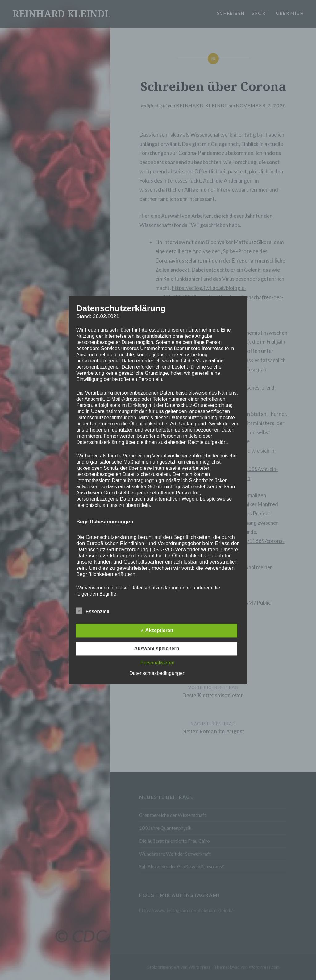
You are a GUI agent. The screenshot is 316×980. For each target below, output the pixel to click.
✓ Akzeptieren (157, 630)
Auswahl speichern (157, 649)
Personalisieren (157, 663)
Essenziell (93, 610)
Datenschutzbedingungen (157, 673)
